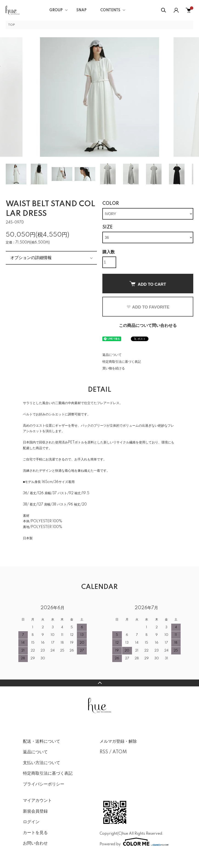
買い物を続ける (114, 368)
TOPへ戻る (99, 683)
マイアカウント (37, 801)
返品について (112, 355)
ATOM (120, 752)
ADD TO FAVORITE (148, 307)
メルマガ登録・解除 (118, 742)
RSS (104, 752)
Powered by (134, 842)
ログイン (31, 822)
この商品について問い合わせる (148, 326)
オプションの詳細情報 (31, 258)
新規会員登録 (35, 811)
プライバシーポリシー (44, 784)
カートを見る (35, 833)
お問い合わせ (35, 843)
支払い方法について (42, 763)
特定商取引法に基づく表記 (122, 362)
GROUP (56, 10)
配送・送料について (42, 742)
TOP (11, 25)
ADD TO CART (148, 284)
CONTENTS (110, 10)
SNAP (81, 10)
